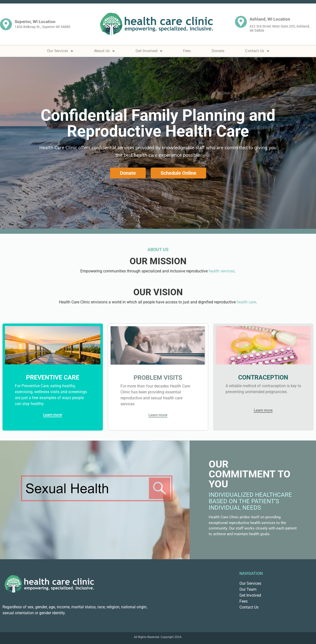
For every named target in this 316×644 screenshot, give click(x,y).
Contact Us (257, 51)
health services (222, 271)
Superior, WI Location (35, 22)
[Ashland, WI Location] (241, 22)
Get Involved (149, 51)
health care (246, 302)
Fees (187, 51)
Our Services (60, 51)
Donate (218, 51)
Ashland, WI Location (270, 19)
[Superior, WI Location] (6, 24)
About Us (104, 51)
